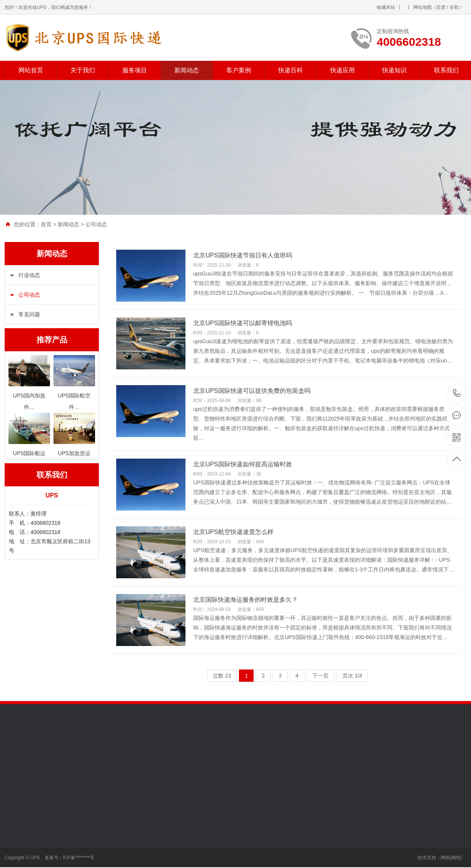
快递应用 (342, 70)
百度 (441, 7)
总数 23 (222, 676)
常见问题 (29, 314)
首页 (46, 224)
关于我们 (83, 70)
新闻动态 (187, 70)
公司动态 (96, 224)
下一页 (321, 676)
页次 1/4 (352, 676)
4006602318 (457, 393)
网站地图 (423, 7)
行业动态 (29, 275)
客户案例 (239, 70)
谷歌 (454, 7)
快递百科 (291, 70)
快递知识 (394, 70)
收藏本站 (386, 7)
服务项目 (135, 70)
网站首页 (31, 70)
